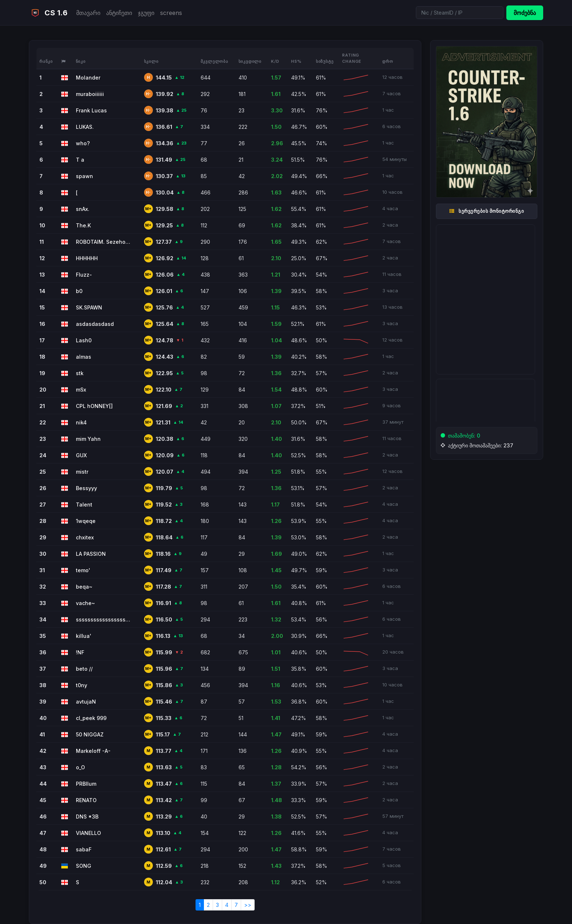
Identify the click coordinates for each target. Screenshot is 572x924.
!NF (80, 652)
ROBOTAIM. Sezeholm (103, 242)
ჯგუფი (146, 13)
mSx (81, 390)
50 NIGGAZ (90, 734)
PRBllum (86, 784)
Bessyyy (86, 488)
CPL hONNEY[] (94, 406)
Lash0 (84, 340)
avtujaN (86, 702)
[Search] (460, 13)
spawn (84, 176)
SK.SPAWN (89, 307)
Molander (88, 78)
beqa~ (84, 587)
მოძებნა (525, 13)
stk (80, 373)
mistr (82, 472)
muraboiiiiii (90, 94)
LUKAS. (85, 127)
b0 (79, 291)
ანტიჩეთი (119, 13)
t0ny (82, 685)
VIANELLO (88, 833)
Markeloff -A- (93, 751)
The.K (83, 225)
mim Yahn (88, 439)
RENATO (86, 800)
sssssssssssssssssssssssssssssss (103, 619)
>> (248, 905)
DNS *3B (87, 817)
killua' (84, 636)
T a (80, 160)
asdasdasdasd (95, 324)
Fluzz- (84, 275)
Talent (84, 505)
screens (171, 13)
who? (83, 143)
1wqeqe (86, 521)
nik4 (81, 422)
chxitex (85, 537)
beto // (84, 669)
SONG (84, 866)
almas (84, 357)
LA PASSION (91, 554)
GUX (81, 455)
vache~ (85, 603)
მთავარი (88, 13)
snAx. (83, 209)
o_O (80, 767)
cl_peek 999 (91, 718)
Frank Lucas (91, 110)
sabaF (84, 849)
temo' (83, 570)
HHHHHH (87, 258)
